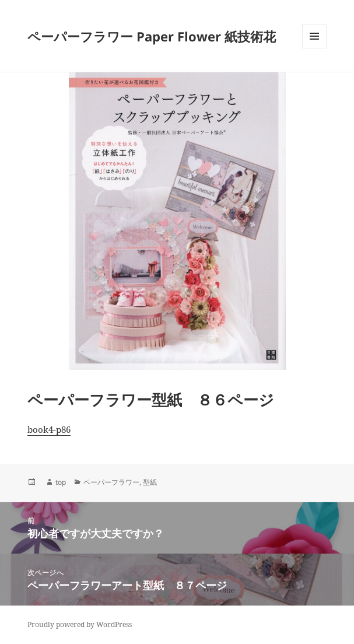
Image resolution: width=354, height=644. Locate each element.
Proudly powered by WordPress (80, 624)
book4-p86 (49, 429)
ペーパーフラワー (111, 482)
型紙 (150, 482)
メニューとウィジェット (314, 48)
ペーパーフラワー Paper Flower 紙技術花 (152, 36)
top (61, 482)
